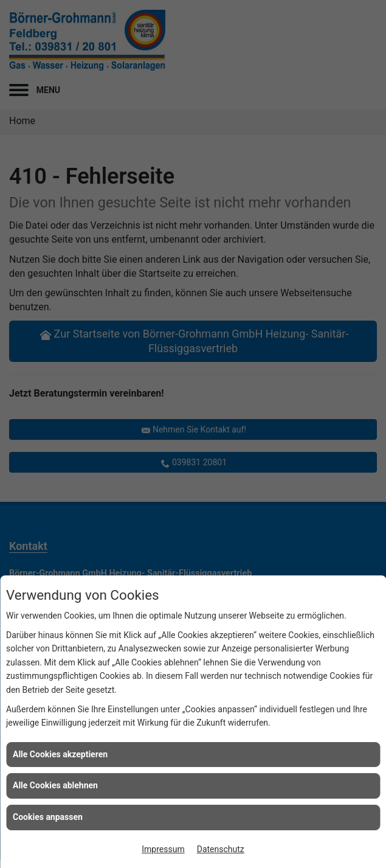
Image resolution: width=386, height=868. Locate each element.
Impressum (163, 849)
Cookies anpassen (48, 817)
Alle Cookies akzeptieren (60, 754)
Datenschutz (221, 849)
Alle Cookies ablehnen (55, 785)
